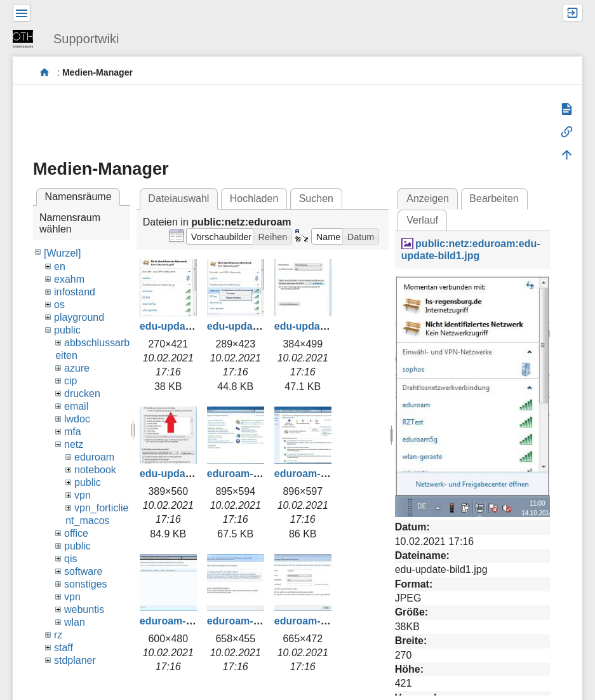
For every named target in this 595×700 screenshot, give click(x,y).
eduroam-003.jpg (248, 621)
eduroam (94, 457)
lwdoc (77, 419)
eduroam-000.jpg (248, 474)
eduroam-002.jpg (180, 621)
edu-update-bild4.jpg (190, 474)
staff (64, 648)
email (76, 406)
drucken (82, 394)
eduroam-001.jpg (315, 474)
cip (70, 381)
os (59, 305)
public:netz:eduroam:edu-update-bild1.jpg (471, 250)
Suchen (316, 199)
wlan (75, 622)
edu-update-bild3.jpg (324, 326)
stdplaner (75, 660)
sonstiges (86, 584)
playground (79, 317)
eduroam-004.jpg (315, 621)
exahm (69, 279)
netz (74, 444)
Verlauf (422, 220)
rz (58, 635)
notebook (95, 470)
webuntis (84, 609)
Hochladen (254, 199)
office (76, 533)
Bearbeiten (494, 199)
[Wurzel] (62, 253)
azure (77, 368)
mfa (73, 432)
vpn (83, 495)
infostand (75, 292)
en (60, 266)
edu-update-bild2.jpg (257, 326)
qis (70, 559)
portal (45, 73)
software (83, 571)
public (67, 330)
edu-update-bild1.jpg (190, 326)
